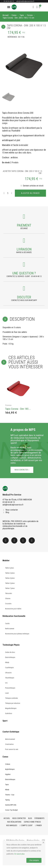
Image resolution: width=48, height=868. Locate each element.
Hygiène (8, 774)
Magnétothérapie (11, 708)
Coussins (8, 604)
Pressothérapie (10, 688)
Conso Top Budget (11, 810)
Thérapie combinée (11, 698)
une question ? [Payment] (24, 273)
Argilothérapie (10, 769)
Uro (6, 683)
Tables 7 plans (10, 588)
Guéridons (9, 713)
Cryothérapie (9, 668)
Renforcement (10, 629)
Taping (7, 800)
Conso (14, 15)
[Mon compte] (37, 7)
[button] (33, 7)
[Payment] (24, 217)
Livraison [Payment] (24, 249)
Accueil (6, 15)
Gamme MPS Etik (11, 805)
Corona (30, 15)
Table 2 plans (9, 568)
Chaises (8, 598)
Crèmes (8, 764)
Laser (7, 693)
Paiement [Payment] (24, 225)
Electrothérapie (10, 657)
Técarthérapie (10, 678)
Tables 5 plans (10, 583)
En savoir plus (20, 854)
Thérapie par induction (13, 703)
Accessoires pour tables (13, 609)
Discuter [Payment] (24, 297)
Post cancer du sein (12, 749)
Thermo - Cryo (10, 795)
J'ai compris (34, 860)
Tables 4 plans (10, 578)
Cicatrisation (9, 744)
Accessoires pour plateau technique (17, 634)
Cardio (7, 623)
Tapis (22, 15)
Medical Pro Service (12, 495)
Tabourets (9, 593)
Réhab (7, 662)
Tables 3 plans (10, 573)
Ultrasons (8, 673)
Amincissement (10, 739)
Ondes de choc (10, 652)
